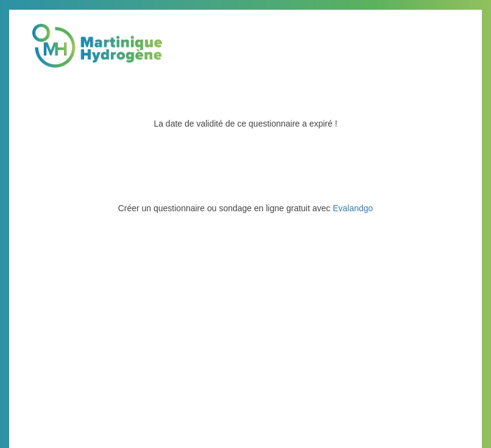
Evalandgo (353, 208)
